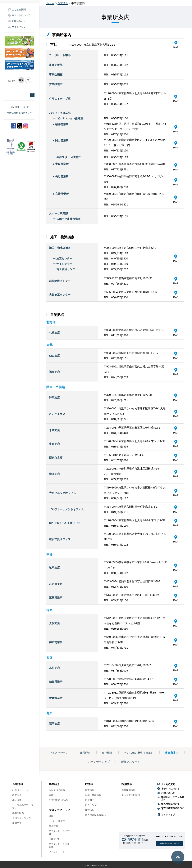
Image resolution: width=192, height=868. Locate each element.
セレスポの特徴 (57, 790)
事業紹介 (54, 784)
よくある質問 (19, 10)
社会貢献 (53, 826)
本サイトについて (21, 15)
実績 (51, 795)
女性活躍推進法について (20, 113)
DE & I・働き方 (57, 821)
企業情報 (63, 3)
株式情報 (90, 810)
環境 (51, 816)
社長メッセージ (59, 753)
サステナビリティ (60, 810)
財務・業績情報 (93, 795)
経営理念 (85, 753)
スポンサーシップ (99, 762)
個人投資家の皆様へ (95, 815)
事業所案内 (172, 753)
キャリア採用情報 (131, 795)
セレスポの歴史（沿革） (139, 753)
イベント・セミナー (59, 852)
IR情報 (89, 784)
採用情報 (127, 784)
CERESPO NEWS (58, 800)
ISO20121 (54, 839)
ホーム (50, 3)
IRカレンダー (92, 805)
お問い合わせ (19, 21)
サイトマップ (19, 27)
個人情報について (20, 107)
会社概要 (107, 753)
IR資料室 (90, 800)
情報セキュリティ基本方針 (173, 798)
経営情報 (90, 790)
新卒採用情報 (128, 790)
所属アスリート (130, 762)
